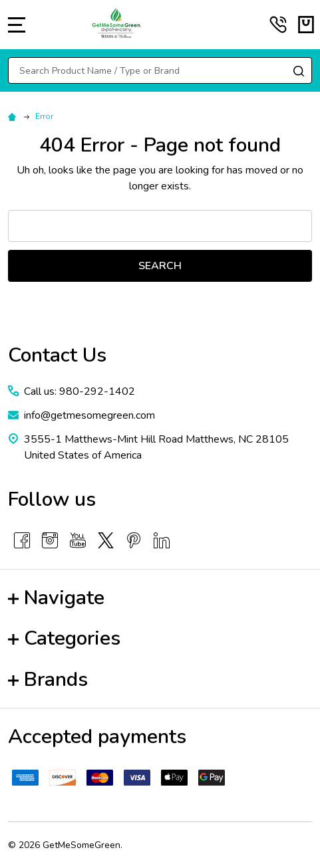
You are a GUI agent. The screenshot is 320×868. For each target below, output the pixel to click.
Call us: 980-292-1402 (80, 391)
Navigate (56, 598)
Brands (48, 680)
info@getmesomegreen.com (89, 415)
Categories (64, 638)
